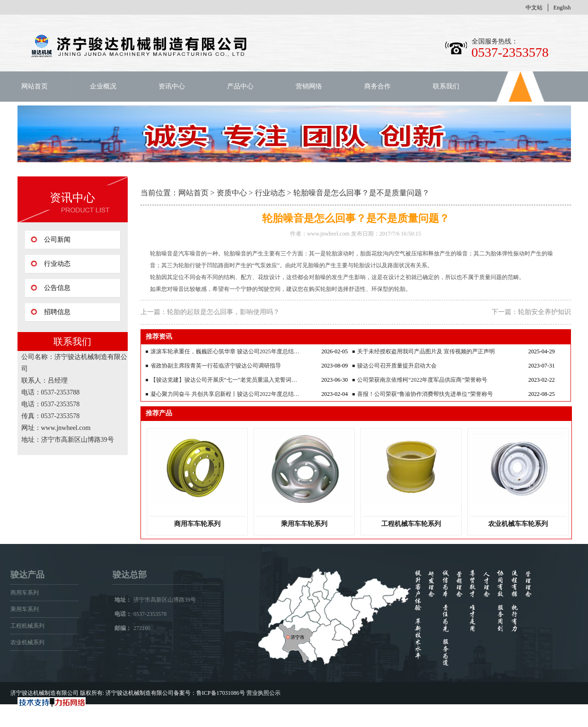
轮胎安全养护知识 (544, 312)
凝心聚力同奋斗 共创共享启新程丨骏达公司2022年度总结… (225, 394)
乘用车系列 (25, 609)
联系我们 (446, 86)
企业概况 (103, 86)
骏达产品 (27, 575)
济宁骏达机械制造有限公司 (44, 693)
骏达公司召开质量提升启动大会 (397, 366)
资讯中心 (172, 86)
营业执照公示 (263, 693)
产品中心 (240, 86)
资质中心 (232, 193)
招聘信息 (57, 312)
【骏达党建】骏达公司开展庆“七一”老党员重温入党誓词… (224, 380)
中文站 (534, 8)
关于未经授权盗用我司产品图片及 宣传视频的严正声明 (426, 351)
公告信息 (57, 288)
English (562, 8)
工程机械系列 (27, 626)
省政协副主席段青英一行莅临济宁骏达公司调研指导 (216, 366)
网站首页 (35, 86)
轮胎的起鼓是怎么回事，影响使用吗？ (223, 312)
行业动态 (57, 264)
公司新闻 (57, 240)
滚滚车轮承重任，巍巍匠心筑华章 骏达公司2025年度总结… (225, 351)
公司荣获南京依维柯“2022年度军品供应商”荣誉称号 (422, 380)
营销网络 (309, 86)
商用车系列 (25, 593)
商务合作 (377, 86)
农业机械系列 (27, 642)
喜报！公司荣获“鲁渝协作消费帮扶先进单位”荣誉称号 (425, 394)
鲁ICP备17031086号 (221, 693)
